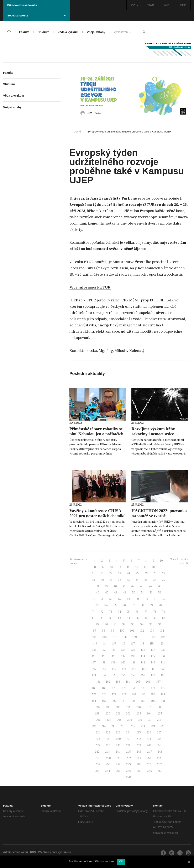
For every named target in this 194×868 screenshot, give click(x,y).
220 (163, 726)
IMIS (166, 5)
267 (139, 771)
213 (94, 726)
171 (124, 688)
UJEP (182, 5)
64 (106, 605)
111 (154, 637)
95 (151, 624)
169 (104, 688)
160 (163, 675)
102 (142, 631)
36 (155, 580)
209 (130, 720)
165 (138, 682)
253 (139, 758)
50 (134, 593)
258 (118, 764)
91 (115, 624)
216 (123, 726)
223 (118, 732)
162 (108, 682)
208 (119, 720)
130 (104, 656)
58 (129, 599)
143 (153, 663)
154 (104, 675)
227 (159, 732)
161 (98, 682)
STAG (150, 5)
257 (108, 764)
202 (128, 714)
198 (159, 707)
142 (143, 663)
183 (163, 694)
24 (128, 573)
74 (119, 612)
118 (142, 644)
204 (149, 714)
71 (93, 612)
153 (94, 675)
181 (144, 694)
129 (94, 656)
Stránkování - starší (179, 561)
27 (155, 573)
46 (98, 593)
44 (151, 586)
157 (133, 675)
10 (161, 561)
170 (114, 688)
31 (111, 580)
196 (139, 707)
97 (95, 631)
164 (128, 682)
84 (128, 618)
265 (118, 771)
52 (151, 593)
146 (104, 669)
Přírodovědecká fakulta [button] (36, 5)
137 (94, 663)
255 (159, 758)
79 (164, 612)
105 (94, 637)
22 (111, 573)
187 (124, 701)
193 (108, 707)
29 (93, 580)
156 (124, 675)
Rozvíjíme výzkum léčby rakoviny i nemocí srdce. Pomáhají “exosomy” (153, 434)
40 (115, 586)
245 (129, 752)
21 (102, 573)
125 (133, 650)
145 (94, 669)
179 (124, 694)
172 (134, 688)
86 (146, 618)
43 (142, 586)
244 (118, 752)
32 (120, 580)
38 (97, 586)
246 (139, 752)
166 (148, 682)
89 (97, 624)
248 (160, 752)
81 (102, 618)
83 (120, 618)
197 (149, 707)
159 (153, 675)
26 (146, 573)
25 (137, 573)
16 (137, 567)
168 (94, 688)
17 (145, 567)
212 (159, 720)
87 (155, 618)
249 (98, 758)
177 (104, 694)
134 (143, 656)
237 (118, 745)
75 (128, 612)
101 (132, 631)
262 (159, 764)
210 (140, 720)
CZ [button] (135, 5)
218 (143, 726)
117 (133, 644)
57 (120, 599)
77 (146, 612)
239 (139, 745)
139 (113, 663)
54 (93, 599)
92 (124, 624)
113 (95, 644)
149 (134, 669)
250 (109, 758)
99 (112, 631)
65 (115, 605)
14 (120, 567)
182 (153, 694)
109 (135, 637)
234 (159, 739)
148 (124, 669)
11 (95, 567)
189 (143, 701)
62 (164, 599)
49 (125, 593)
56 (111, 599)
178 (114, 694)
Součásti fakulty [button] (36, 16)
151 (154, 669)
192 (98, 707)
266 (129, 771)
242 (97, 752)
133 (133, 656)
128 (163, 650)
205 (160, 714)
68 (142, 605)
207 (109, 720)
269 (160, 771)
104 (162, 631)
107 (115, 637)
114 (105, 644)
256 (98, 764)
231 (129, 739)
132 (123, 656)
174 (153, 688)
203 (139, 714)
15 (128, 567)
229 (108, 739)
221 (98, 732)
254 (149, 758)
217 (133, 726)
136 (163, 656)
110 (145, 637)
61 (155, 599)
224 (128, 732)
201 (118, 714)
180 (134, 694)
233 (149, 739)
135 (153, 656)
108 (125, 637)
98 (103, 631)
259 (129, 764)
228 (98, 739)
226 (149, 732)
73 (111, 612)
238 (128, 745)
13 (111, 567)
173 (143, 688)
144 (163, 663)
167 (158, 682)
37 (164, 580)
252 (129, 758)
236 (108, 745)
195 (129, 707)
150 (144, 669)
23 (120, 573)
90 (106, 624)
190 (153, 701)
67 (133, 605)
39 (106, 586)
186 (114, 701)
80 (94, 618)
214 (104, 726)
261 (149, 764)
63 (97, 605)
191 (163, 701)
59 (137, 599)
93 (133, 624)
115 (114, 644)
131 (114, 656)
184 (94, 701)
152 (163, 669)
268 (150, 771)
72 (102, 612)
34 (137, 580)
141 (133, 663)
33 (128, 580)
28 (164, 573)
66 (124, 605)
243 (108, 752)
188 (133, 701)
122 (104, 650)
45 (160, 586)
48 (116, 593)
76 (137, 612)
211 (150, 720)
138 (103, 663)
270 (129, 777)
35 (146, 580)
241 (159, 745)
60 (146, 599)
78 (155, 612)
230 (119, 739)
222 (108, 732)
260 (139, 764)
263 (97, 771)
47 (107, 593)
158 (143, 675)
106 (104, 637)
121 (94, 650)
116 (124, 644)
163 (118, 682)
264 (108, 771)
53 (160, 593)
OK (121, 861)
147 (114, 669)
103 (152, 631)
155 (114, 675)
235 (98, 745)
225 (139, 732)
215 (113, 726)
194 (118, 707)
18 (153, 567)
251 (119, 758)
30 (102, 580)
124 (123, 650)
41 (124, 586)
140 (123, 663)
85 (137, 618)
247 (150, 752)
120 (162, 644)
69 (151, 605)
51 (142, 593)
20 (94, 573)
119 (152, 644)
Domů (77, 132)
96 (160, 624)
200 (108, 714)
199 (97, 714)
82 (111, 618)
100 (122, 631)
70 (160, 605)
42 (133, 586)
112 (163, 637)
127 (153, 650)
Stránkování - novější (78, 561)
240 (149, 745)
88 (164, 618)
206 (98, 720)
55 (102, 599)
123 (113, 650)
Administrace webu (15, 852)
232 (139, 739)
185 (104, 701)
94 (142, 624)
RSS (33, 852)
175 (163, 688)
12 (103, 567)
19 (162, 567)
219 (153, 726)
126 (143, 650)
